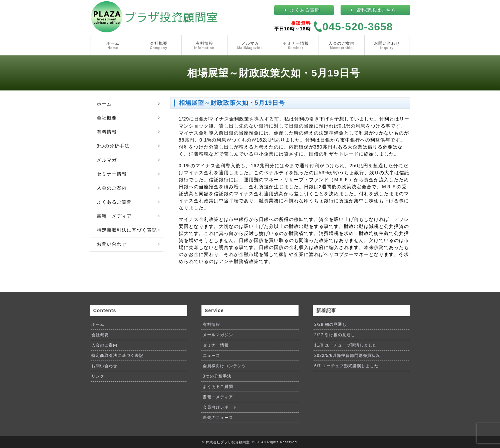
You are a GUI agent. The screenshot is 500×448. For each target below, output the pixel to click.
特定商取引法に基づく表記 (127, 230)
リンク (98, 376)
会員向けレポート (220, 407)
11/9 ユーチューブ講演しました (346, 345)
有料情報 (204, 46)
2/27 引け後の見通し (335, 335)
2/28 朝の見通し (330, 324)
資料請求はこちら (376, 10)
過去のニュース (218, 418)
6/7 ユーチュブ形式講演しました (346, 366)
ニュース (211, 356)
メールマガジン (218, 335)
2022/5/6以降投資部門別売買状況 (347, 356)
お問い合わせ (387, 46)
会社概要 (159, 46)
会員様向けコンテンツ (224, 366)
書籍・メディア (114, 216)
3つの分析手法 (113, 146)
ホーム (113, 46)
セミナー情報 (296, 46)
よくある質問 (305, 10)
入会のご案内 (342, 46)
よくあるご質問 (114, 202)
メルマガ (250, 46)
